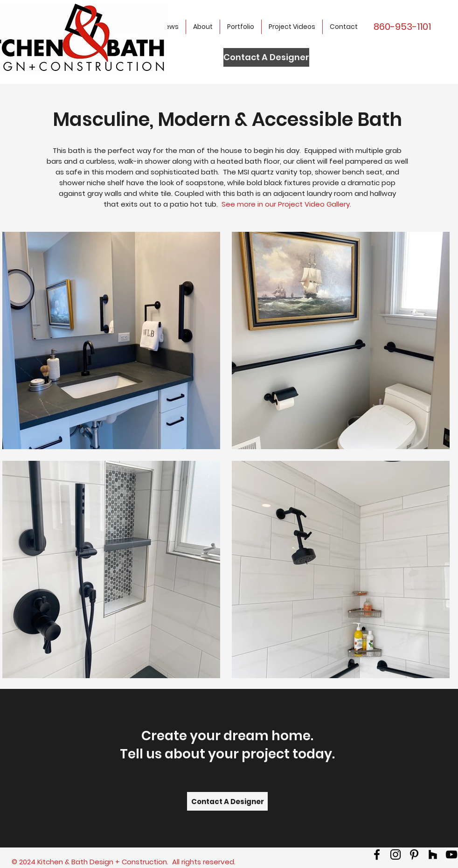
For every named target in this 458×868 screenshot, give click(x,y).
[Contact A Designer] (266, 57)
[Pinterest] (414, 854)
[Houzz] (433, 854)
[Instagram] (396, 854)
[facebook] (377, 854)
